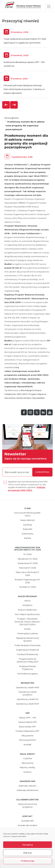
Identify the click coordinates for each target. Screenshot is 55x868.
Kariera (28, 538)
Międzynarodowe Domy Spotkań (27, 639)
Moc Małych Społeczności (27, 614)
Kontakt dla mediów (28, 825)
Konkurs (27, 772)
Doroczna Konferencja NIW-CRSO (27, 514)
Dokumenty (28, 534)
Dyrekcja (27, 525)
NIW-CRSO (22, 394)
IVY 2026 (27, 554)
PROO (22, 203)
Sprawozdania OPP (28, 722)
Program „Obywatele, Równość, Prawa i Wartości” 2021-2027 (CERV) (28, 622)
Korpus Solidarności (27, 610)
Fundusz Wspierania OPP (27, 731)
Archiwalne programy (27, 674)
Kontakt (28, 745)
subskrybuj (42, 472)
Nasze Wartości (28, 520)
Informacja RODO (28, 740)
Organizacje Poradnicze (27, 650)
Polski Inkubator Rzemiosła (27, 645)
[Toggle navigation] (49, 6)
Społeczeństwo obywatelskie (31, 398)
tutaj (17, 291)
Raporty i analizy (27, 767)
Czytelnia (28, 758)
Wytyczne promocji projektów (27, 805)
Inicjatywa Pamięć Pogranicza (27, 668)
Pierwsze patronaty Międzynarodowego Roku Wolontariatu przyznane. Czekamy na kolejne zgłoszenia (24, 89)
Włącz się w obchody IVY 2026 (27, 574)
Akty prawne (27, 736)
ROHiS (27, 629)
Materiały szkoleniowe (28, 790)
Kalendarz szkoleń (28, 786)
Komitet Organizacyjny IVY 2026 (27, 581)
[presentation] (6, 105)
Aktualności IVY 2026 (27, 559)
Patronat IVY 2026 (27, 568)
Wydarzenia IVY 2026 (28, 563)
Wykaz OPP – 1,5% (28, 718)
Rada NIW (28, 529)
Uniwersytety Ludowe (27, 633)
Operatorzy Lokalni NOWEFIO (28, 693)
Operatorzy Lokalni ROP (27, 704)
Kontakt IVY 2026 (28, 587)
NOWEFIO (27, 605)
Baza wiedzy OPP (27, 727)
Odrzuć (28, 853)
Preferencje (28, 861)
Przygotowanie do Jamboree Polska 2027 (27, 660)
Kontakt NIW (28, 821)
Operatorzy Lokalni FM (27, 699)
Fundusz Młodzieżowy (28, 654)
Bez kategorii (27, 390)
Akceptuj (27, 845)
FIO (29, 207)
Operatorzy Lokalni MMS (28, 687)
